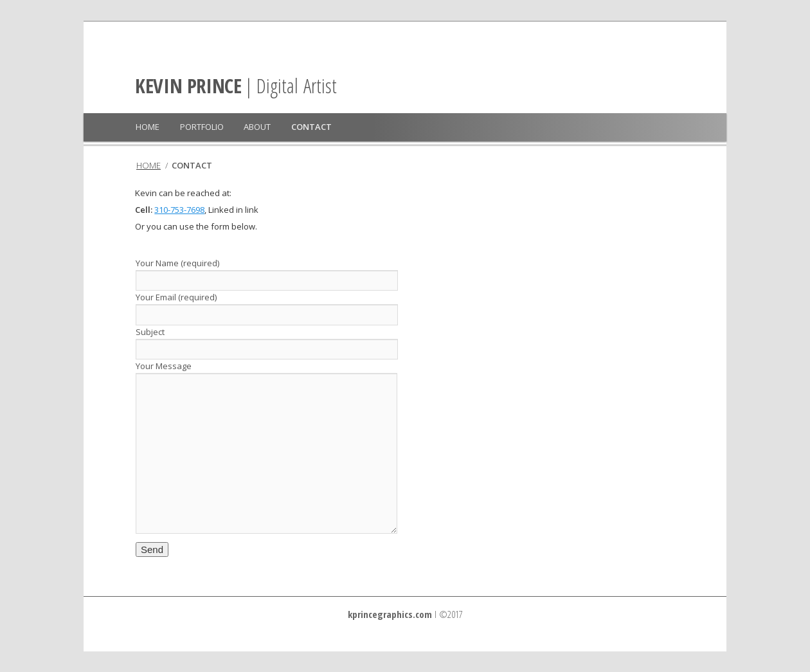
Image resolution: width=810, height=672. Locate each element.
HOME (148, 127)
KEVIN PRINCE (188, 86)
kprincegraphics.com (390, 614)
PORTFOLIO (202, 127)
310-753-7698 (179, 210)
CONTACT (311, 127)
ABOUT (257, 127)
